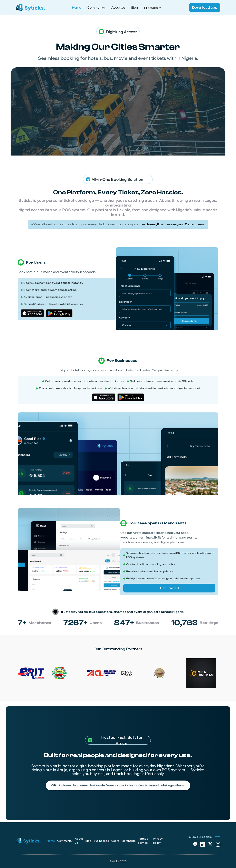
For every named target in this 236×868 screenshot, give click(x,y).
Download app (205, 8)
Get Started (169, 588)
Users (115, 841)
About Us (118, 8)
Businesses (101, 841)
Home (77, 8)
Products (153, 8)
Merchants (129, 841)
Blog (135, 8)
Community (96, 8)
